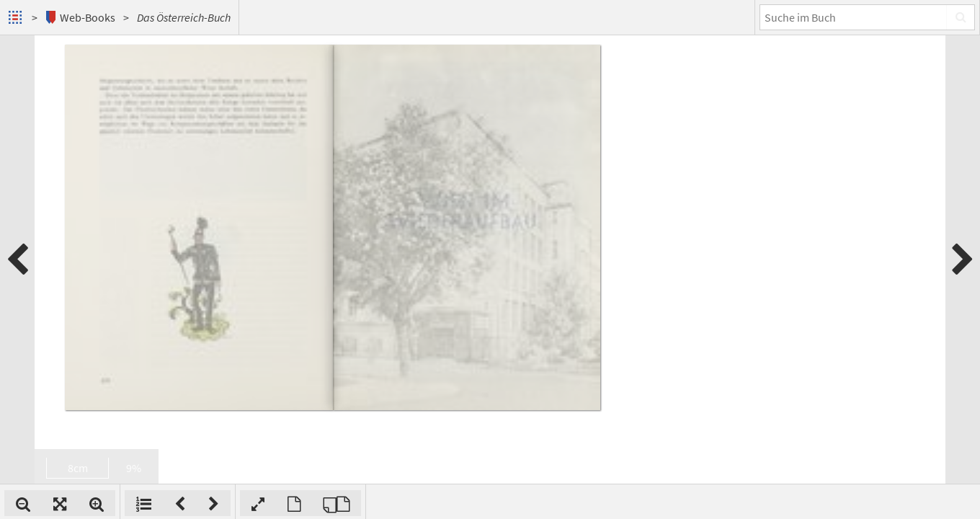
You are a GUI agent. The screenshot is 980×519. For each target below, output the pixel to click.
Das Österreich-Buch (184, 17)
